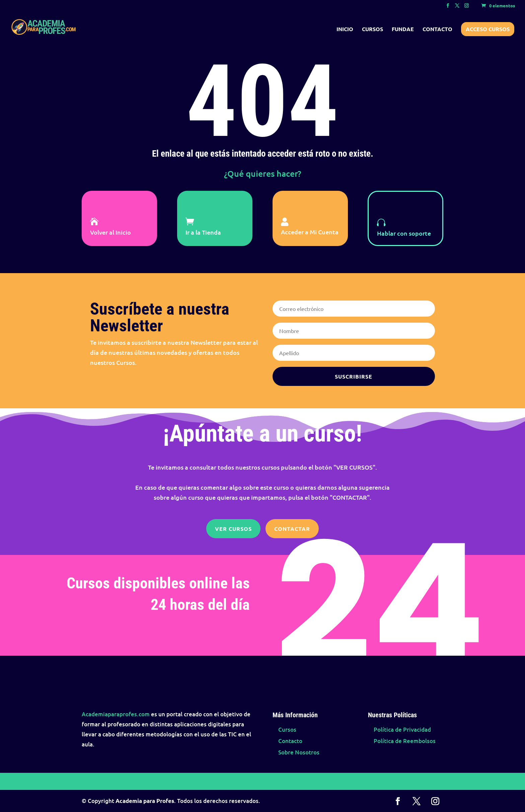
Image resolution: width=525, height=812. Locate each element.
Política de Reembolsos (405, 741)
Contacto (437, 30)
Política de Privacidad (402, 729)
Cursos (372, 30)
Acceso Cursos (488, 29)
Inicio (345, 30)
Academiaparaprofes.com (116, 714)
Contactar (292, 529)
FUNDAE (403, 30)
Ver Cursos (233, 529)
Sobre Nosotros (299, 752)
